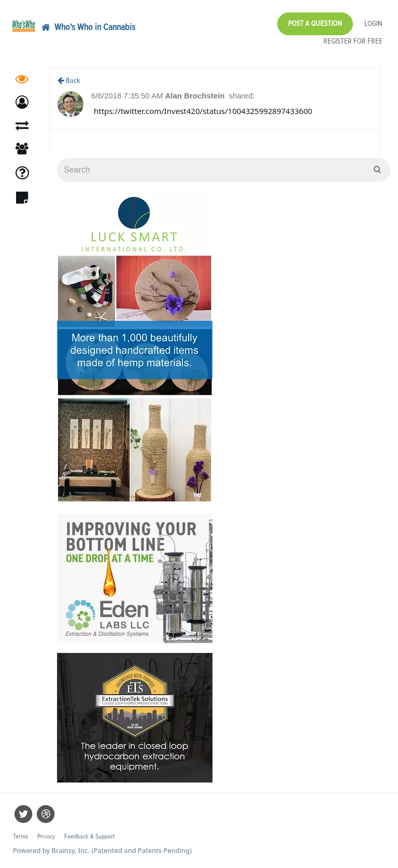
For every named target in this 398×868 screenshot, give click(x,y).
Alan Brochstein (196, 96)
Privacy (46, 837)
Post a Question (315, 24)
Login (373, 24)
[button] (22, 102)
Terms (20, 837)
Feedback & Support (89, 837)
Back (69, 81)
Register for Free (353, 41)
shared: (242, 96)
